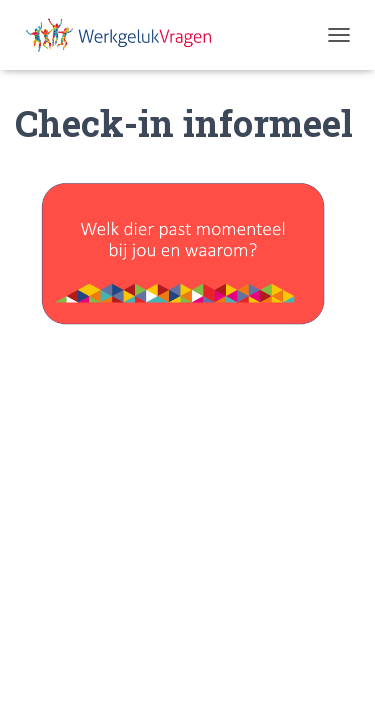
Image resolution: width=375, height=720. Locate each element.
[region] (187, 248)
